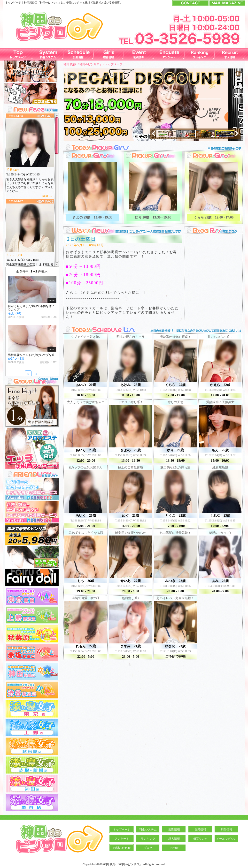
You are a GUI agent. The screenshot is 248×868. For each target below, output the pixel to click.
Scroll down (57, 264)
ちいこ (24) (14, 255)
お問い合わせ (122, 848)
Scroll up (57, 116)
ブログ (148, 848)
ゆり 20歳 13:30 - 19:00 (153, 217)
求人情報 (174, 839)
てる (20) (12, 170)
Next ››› (47, 196)
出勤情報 (174, 830)
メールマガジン (226, 839)
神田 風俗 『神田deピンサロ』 (83, 64)
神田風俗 (29, 2)
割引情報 (226, 830)
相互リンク (200, 839)
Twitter (174, 848)
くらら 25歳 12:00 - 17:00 (214, 217)
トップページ (114, 64)
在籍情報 (200, 830)
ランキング (148, 839)
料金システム (148, 830)
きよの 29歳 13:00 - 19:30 (93, 217)
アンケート (122, 839)
